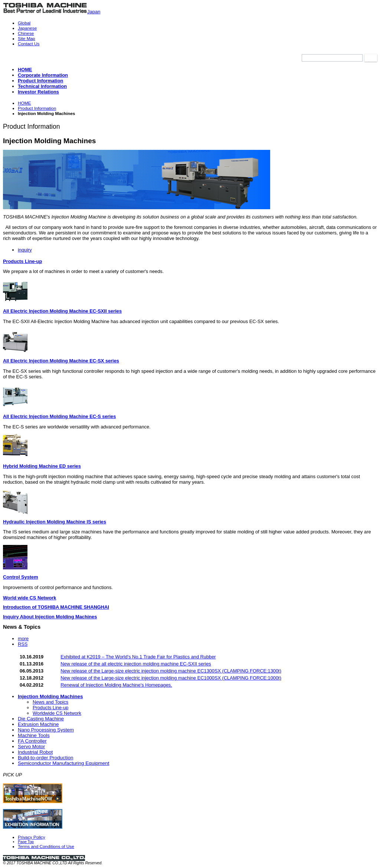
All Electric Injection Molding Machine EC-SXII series (62, 311)
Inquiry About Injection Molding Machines (50, 617)
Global (24, 23)
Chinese (26, 33)
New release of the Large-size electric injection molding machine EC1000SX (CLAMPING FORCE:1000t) (171, 678)
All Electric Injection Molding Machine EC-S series (59, 416)
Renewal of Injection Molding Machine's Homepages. (116, 685)
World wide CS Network (30, 598)
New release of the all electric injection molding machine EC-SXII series (136, 664)
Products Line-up (22, 261)
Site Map (27, 39)
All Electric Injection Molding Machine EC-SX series (61, 361)
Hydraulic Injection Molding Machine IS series (55, 522)
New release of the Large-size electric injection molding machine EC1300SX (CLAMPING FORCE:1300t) (171, 671)
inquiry (25, 250)
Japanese (27, 28)
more (23, 639)
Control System (21, 577)
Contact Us (29, 44)
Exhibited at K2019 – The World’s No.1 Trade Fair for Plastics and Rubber (138, 657)
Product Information (37, 108)
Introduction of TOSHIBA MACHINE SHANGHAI (56, 607)
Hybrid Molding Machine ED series (42, 466)
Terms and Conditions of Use (46, 846)
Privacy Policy (32, 837)
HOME (24, 103)
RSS (23, 644)
